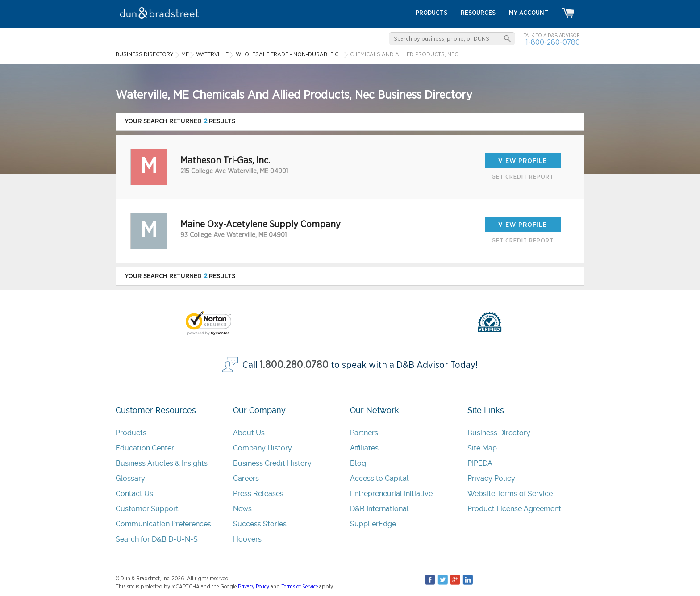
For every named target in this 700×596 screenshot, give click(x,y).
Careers (246, 478)
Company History (262, 448)
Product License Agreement (514, 509)
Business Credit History (272, 463)
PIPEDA (480, 463)
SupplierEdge (373, 524)
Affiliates (364, 448)
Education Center (145, 448)
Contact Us (134, 494)
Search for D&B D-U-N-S (157, 539)
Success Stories (260, 524)
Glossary (130, 478)
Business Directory (499, 433)
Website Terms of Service (510, 494)
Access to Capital (379, 478)
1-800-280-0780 (553, 42)
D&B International (379, 509)
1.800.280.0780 (294, 365)
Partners (364, 433)
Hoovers (247, 539)
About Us (249, 433)
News (242, 509)
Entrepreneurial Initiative (391, 494)
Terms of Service (300, 587)
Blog (358, 463)
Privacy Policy (491, 478)
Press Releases (258, 494)
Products (131, 433)
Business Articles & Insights (162, 463)
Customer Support (147, 509)
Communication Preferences (163, 524)
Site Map (482, 448)
